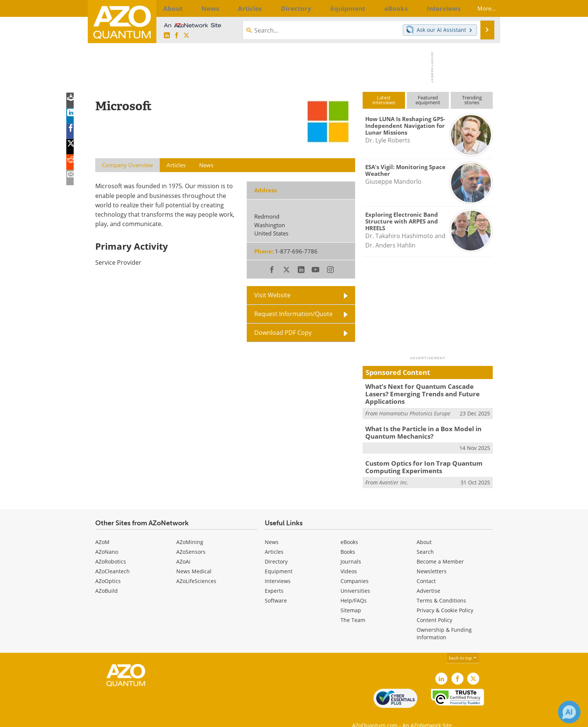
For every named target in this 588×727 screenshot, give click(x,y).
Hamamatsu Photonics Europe (415, 404)
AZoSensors (191, 539)
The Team (353, 608)
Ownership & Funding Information (444, 621)
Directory (276, 549)
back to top (463, 645)
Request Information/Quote (293, 314)
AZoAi (183, 549)
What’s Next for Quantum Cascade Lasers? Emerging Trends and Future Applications (425, 390)
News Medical (194, 559)
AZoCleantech (112, 559)
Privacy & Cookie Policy (445, 598)
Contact (426, 569)
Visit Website (272, 295)
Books (348, 539)
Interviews (278, 569)
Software (276, 588)
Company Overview (127, 165)
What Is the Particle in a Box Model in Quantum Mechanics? (418, 423)
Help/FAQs (354, 588)
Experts (274, 578)
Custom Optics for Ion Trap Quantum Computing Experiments (418, 456)
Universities (355, 578)
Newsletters (432, 559)
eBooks (349, 530)
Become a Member (440, 549)
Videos (349, 559)
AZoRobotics (111, 549)
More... (481, 8)
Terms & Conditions (441, 588)
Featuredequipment (428, 100)
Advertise (428, 578)
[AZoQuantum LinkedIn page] (167, 36)
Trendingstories (472, 100)
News (272, 530)
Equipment (279, 559)
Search (425, 539)
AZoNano (107, 539)
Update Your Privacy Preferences (152, 717)
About (424, 530)
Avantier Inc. (394, 470)
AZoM (102, 530)
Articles (274, 539)
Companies (355, 569)
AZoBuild (106, 578)
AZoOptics (108, 569)
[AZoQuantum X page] (186, 36)
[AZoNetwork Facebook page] (177, 36)
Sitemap (351, 598)
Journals (351, 549)
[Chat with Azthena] (569, 712)
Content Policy (434, 608)
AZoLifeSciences (196, 569)
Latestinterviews (384, 100)
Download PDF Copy (283, 333)
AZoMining (190, 530)
